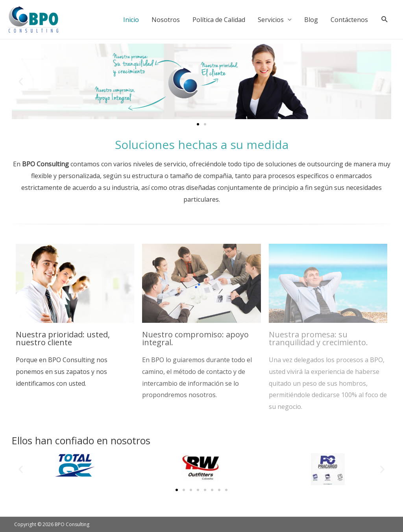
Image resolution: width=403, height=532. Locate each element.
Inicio (131, 20)
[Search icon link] (385, 19)
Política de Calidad (219, 20)
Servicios (271, 20)
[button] (21, 82)
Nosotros (166, 20)
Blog (311, 20)
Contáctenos (349, 20)
